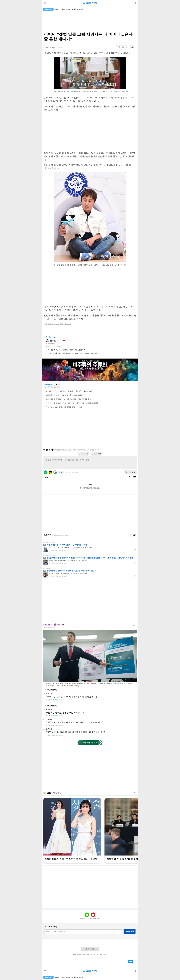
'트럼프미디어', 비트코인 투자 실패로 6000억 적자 (75, 9)
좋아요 (64, 341)
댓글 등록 (132, 472)
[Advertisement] (90, 22)
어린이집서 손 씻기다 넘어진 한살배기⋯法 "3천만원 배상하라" (69, 391)
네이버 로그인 (46, 472)
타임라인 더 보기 (90, 743)
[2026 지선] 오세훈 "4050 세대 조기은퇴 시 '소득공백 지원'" (72, 697)
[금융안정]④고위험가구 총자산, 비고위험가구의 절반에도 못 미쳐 (72, 353)
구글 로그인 (55, 472)
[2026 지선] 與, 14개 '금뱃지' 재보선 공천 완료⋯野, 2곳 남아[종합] (75, 732)
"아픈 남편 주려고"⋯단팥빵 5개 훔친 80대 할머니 (64, 395)
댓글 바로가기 (130, 962)
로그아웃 (61, 472)
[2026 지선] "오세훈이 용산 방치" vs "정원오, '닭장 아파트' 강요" (74, 722)
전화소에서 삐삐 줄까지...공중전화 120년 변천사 (64, 407)
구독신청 (130, 931)
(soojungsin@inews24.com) (61, 324)
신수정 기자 (55, 341)
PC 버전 (90, 949)
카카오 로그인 (50, 472)
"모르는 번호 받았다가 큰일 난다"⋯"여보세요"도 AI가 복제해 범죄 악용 (72, 403)
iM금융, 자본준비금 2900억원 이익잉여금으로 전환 (67, 350)
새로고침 (63, 385)
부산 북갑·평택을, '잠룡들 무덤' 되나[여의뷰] (66, 713)
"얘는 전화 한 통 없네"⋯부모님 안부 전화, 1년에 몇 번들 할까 (68, 399)
